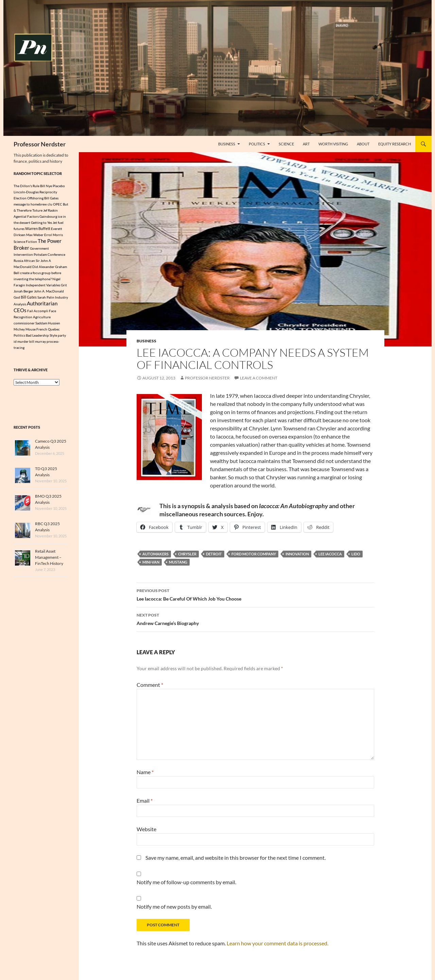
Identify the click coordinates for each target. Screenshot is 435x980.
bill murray (38, 345)
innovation (297, 554)
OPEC (58, 204)
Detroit (214, 554)
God (17, 299)
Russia (18, 262)
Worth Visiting (333, 144)
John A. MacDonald (49, 293)
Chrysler (187, 554)
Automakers (155, 554)
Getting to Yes (41, 222)
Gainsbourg (48, 216)
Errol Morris (54, 235)
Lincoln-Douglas (26, 192)
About (363, 144)
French (42, 333)
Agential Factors (26, 216)
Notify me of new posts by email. (174, 906)
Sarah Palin (46, 299)
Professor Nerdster (40, 144)
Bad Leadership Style (41, 339)
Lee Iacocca (330, 554)
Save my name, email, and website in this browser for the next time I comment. (236, 858)
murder (23, 345)
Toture (37, 210)
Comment (150, 685)
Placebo (59, 186)
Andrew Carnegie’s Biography (255, 619)
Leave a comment (259, 378)
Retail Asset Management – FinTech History (49, 561)
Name (145, 772)
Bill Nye (46, 186)
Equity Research (395, 144)
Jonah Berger (23, 293)
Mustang (178, 562)
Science (286, 144)
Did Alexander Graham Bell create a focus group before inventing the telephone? (40, 274)
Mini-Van (151, 562)
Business (227, 144)
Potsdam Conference (49, 256)
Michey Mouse (25, 333)
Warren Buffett (38, 228)
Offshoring (35, 198)
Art (306, 144)
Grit (64, 287)
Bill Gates (29, 299)
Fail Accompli (38, 314)
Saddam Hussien (48, 326)
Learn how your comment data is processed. (277, 943)
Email (145, 800)
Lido (356, 554)
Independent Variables (43, 287)
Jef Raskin (50, 210)
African (29, 262)
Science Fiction (25, 242)
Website (146, 829)
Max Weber (35, 235)
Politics (257, 144)
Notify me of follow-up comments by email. (186, 882)
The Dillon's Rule (27, 186)
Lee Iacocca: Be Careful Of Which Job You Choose (255, 594)
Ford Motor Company (254, 554)
